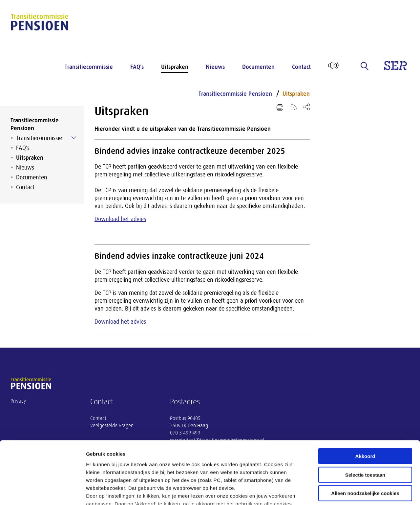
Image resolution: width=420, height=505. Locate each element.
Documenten (258, 67)
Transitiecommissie (89, 67)
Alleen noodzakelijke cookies (365, 441)
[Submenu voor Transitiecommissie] (74, 138)
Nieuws (215, 67)
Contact (301, 67)
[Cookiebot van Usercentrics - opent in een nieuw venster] (42, 492)
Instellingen (353, 492)
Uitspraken (175, 67)
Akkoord (365, 404)
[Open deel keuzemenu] (306, 107)
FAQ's (137, 67)
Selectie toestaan (365, 422)
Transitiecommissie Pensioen (35, 124)
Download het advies (120, 219)
